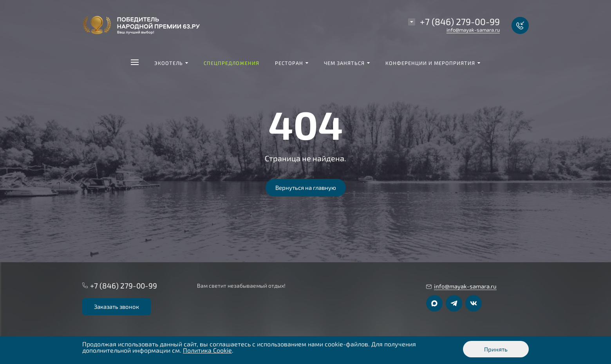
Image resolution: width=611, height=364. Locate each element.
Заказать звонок (117, 306)
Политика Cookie (207, 350)
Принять (496, 349)
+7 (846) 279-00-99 (460, 22)
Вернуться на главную (306, 187)
